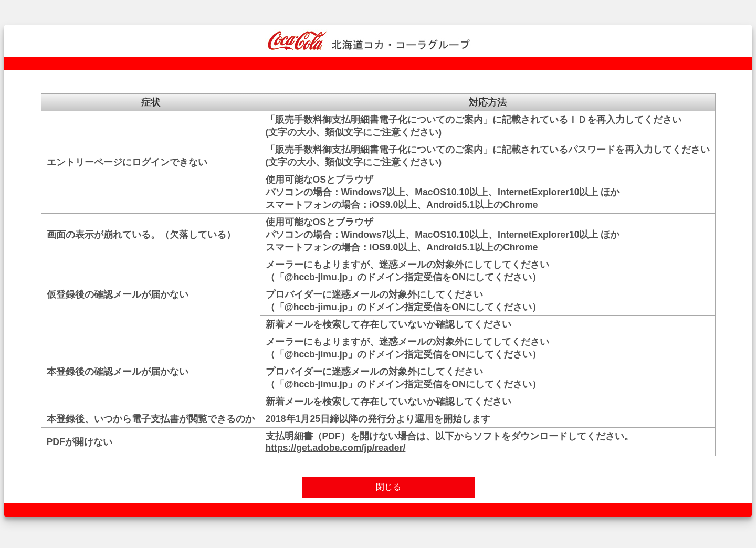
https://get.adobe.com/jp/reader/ (336, 448)
